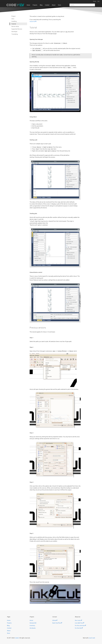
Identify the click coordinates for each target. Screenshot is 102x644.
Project (13, 16)
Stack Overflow (57, 623)
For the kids (78, 628)
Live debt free (79, 623)
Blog (41, 5)
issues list (32, 21)
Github (54, 620)
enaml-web (92, 638)
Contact (47, 5)
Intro (13, 19)
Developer (14, 31)
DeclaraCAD (33, 623)
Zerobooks (33, 628)
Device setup (15, 26)
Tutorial (14, 24)
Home (95, 1)
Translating (15, 34)
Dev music (78, 620)
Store (59, 5)
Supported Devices (17, 29)
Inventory (32, 625)
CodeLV (17, 638)
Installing (14, 21)
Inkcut (31, 620)
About (54, 5)
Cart (98, 1)
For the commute (80, 625)
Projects (35, 5)
